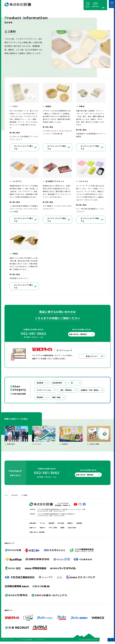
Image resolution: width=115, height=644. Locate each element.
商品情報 (15, 493)
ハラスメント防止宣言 (26, 641)
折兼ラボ (55, 527)
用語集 (78, 527)
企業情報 (33, 527)
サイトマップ (41, 641)
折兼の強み (34, 522)
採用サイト (44, 527)
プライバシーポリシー (9, 641)
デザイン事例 (67, 527)
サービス (45, 522)
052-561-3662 (33, 333)
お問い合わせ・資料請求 (80, 334)
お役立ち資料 (35, 533)
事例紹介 (77, 522)
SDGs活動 (66, 522)
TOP (6, 493)
